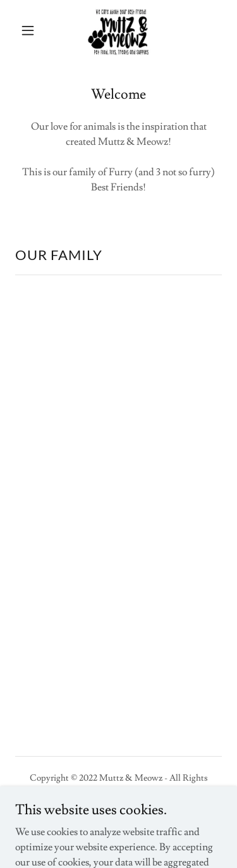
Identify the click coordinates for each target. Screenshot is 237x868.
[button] (31, 30)
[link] (118, 30)
